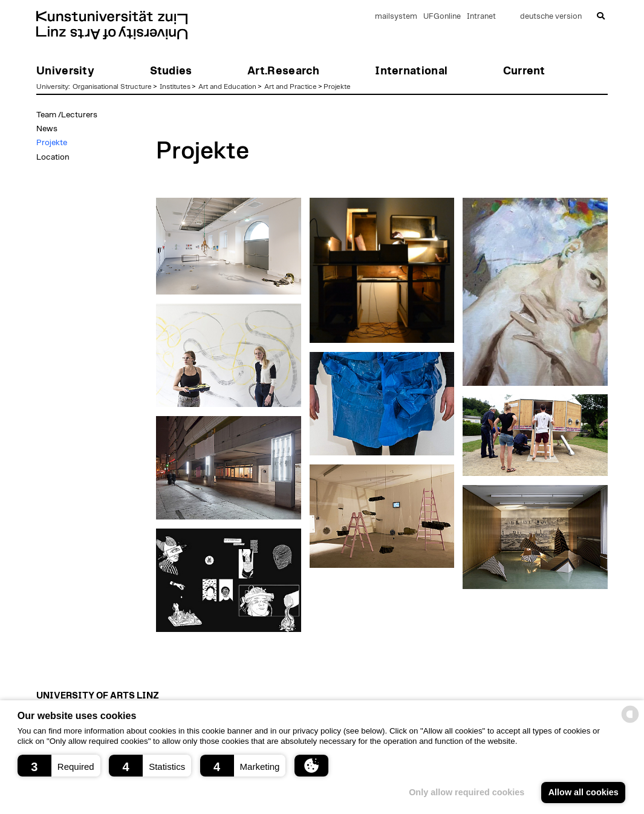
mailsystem (396, 17)
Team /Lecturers (67, 115)
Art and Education (227, 86)
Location (53, 157)
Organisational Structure (112, 86)
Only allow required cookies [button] (467, 792)
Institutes (175, 86)
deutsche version (551, 17)
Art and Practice (291, 86)
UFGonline (442, 17)
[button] (59, 766)
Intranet (481, 17)
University (52, 86)
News (47, 129)
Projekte (337, 86)
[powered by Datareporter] (630, 722)
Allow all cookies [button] (584, 792)
